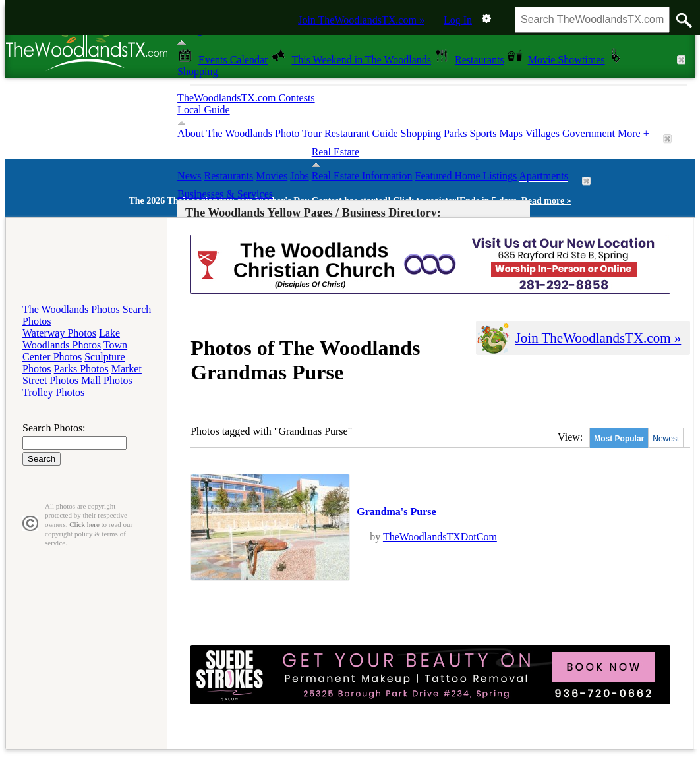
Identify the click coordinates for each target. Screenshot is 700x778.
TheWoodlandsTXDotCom (440, 537)
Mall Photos (107, 380)
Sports (483, 133)
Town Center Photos (75, 351)
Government (589, 133)
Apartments (543, 176)
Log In (458, 20)
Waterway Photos (59, 333)
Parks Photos (81, 369)
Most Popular (619, 439)
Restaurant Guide (361, 133)
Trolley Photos (53, 392)
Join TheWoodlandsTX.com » (361, 20)
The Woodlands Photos (71, 309)
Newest (666, 439)
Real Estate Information (362, 176)
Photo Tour (298, 133)
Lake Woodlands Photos (71, 339)
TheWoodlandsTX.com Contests (246, 98)
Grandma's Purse (396, 512)
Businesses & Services (225, 194)
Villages (542, 133)
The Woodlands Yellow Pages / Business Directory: (313, 213)
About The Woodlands (225, 133)
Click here (84, 524)
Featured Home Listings (466, 176)
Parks (455, 133)
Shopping (421, 133)
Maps (511, 133)
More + (633, 133)
